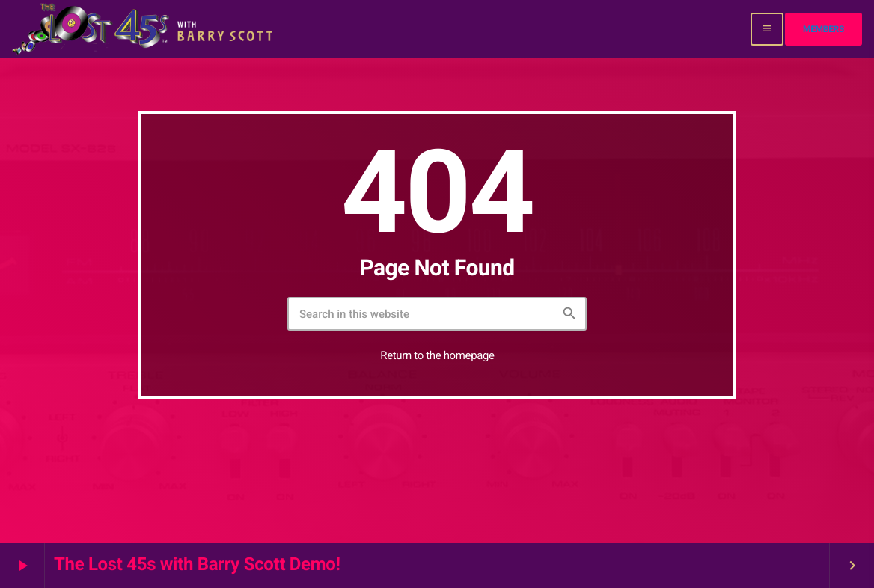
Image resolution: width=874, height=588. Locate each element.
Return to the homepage (437, 355)
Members (823, 29)
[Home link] (144, 29)
